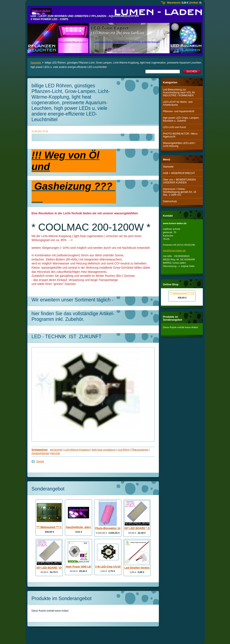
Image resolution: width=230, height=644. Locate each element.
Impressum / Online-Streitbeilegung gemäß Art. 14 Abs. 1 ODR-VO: (180, 192)
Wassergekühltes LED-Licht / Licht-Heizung (179, 145)
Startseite (36, 63)
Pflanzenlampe (140, 450)
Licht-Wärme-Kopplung (77, 450)
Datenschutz (170, 201)
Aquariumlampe (40, 453)
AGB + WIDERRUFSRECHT (179, 173)
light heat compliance (104, 450)
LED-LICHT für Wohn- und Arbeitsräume (178, 103)
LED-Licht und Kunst (175, 127)
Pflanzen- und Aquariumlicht (179, 111)
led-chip (55, 453)
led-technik (56, 450)
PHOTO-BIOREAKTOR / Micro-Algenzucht (181, 135)
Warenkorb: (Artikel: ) (184, 3)
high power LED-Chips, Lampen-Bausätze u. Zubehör (181, 119)
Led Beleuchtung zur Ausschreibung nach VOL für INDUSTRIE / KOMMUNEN (179, 93)
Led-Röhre (124, 450)
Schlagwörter (40, 450)
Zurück (40, 461)
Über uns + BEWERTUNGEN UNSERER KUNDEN (179, 181)
